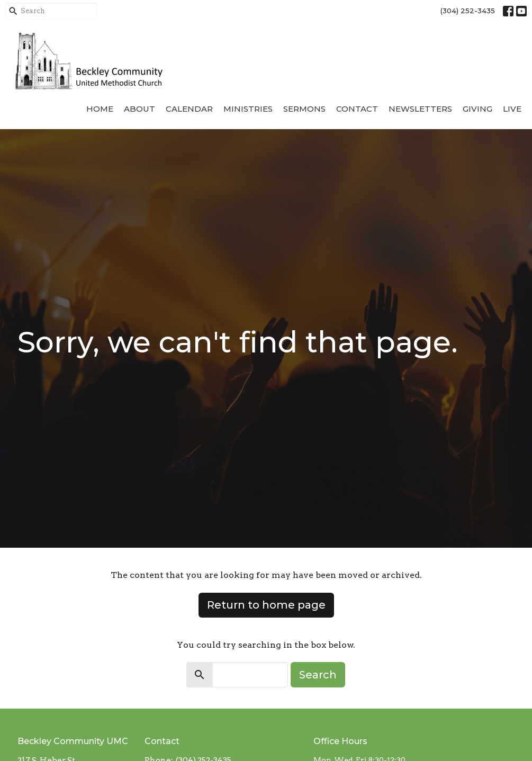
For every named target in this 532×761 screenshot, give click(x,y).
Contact (357, 109)
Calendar (189, 109)
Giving (477, 109)
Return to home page (266, 605)
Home (100, 109)
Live (512, 109)
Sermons (304, 109)
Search (318, 675)
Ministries (248, 109)
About (139, 109)
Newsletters (420, 109)
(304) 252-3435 (468, 11)
